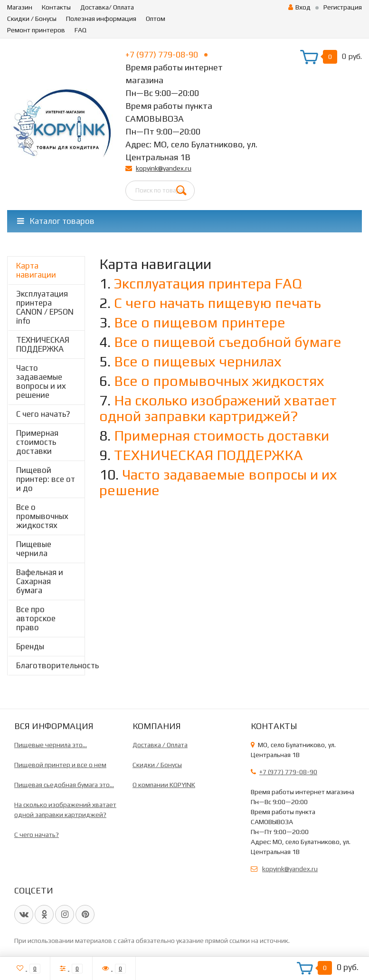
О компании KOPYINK (164, 785)
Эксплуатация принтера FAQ (208, 283)
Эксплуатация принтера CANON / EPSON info (45, 307)
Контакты (56, 7)
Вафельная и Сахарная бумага (40, 581)
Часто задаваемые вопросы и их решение (41, 381)
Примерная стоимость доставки (37, 442)
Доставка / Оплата (160, 745)
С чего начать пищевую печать (218, 303)
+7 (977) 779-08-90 (166, 54)
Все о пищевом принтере (200, 322)
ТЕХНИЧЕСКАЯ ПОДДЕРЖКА (43, 344)
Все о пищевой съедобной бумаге (228, 342)
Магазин (20, 7)
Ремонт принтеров (36, 30)
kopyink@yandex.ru (164, 168)
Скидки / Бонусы (32, 19)
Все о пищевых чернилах (198, 361)
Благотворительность (50, 665)
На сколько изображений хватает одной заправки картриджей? (218, 408)
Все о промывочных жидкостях (42, 516)
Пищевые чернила (34, 549)
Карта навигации (36, 270)
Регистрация (343, 7)
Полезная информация (101, 19)
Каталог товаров (56, 221)
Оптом (156, 19)
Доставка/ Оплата (107, 7)
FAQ (80, 30)
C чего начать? (43, 414)
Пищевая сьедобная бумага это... (64, 785)
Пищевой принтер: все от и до (46, 479)
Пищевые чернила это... (51, 745)
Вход (299, 7)
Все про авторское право (36, 618)
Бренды (30, 646)
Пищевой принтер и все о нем (60, 765)
